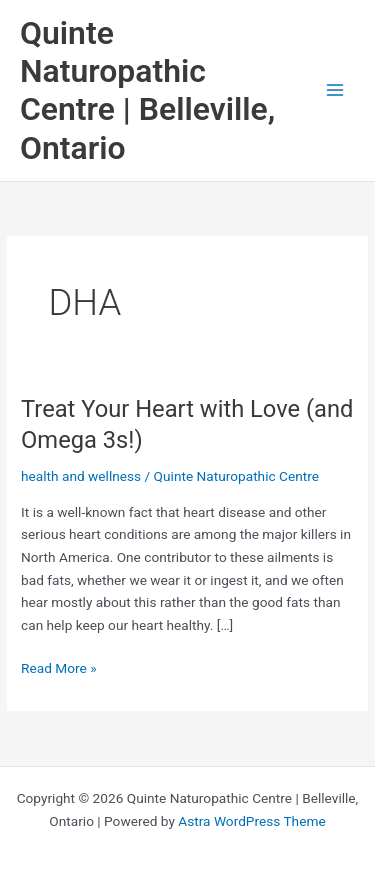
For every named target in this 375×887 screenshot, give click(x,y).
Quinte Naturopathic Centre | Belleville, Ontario (147, 90)
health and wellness (81, 476)
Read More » (59, 668)
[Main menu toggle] (335, 90)
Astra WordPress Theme (251, 821)
